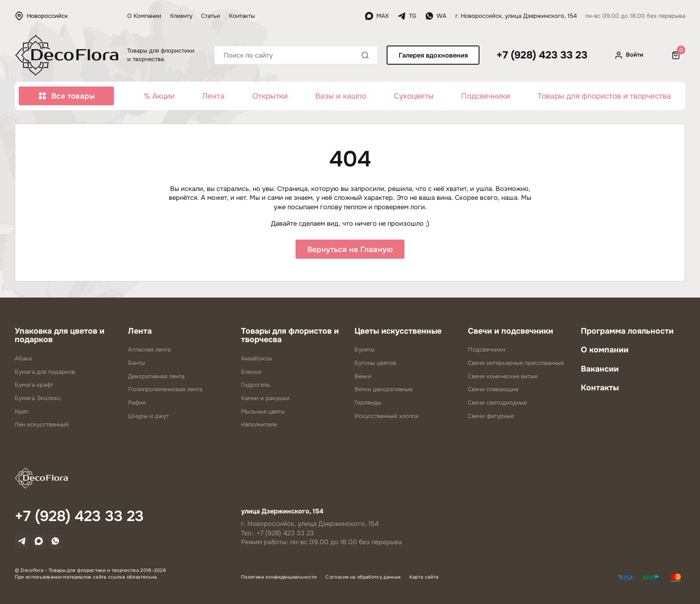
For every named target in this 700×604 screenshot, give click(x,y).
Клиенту (181, 16)
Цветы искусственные (398, 332)
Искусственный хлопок (387, 417)
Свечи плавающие (493, 391)
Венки (363, 377)
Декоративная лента (156, 377)
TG (407, 16)
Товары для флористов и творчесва (290, 336)
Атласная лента (149, 351)
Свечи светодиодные (497, 404)
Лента (213, 96)
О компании (605, 351)
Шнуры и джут (148, 417)
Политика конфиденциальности (279, 578)
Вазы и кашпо (341, 96)
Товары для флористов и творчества (604, 96)
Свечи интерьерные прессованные (516, 364)
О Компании (144, 16)
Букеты (365, 351)
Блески (251, 373)
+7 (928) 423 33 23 (542, 55)
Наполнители (259, 426)
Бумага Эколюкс (38, 399)
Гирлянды (368, 404)
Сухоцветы (414, 96)
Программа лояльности (627, 332)
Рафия (137, 404)
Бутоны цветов (375, 364)
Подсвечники (485, 96)
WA (436, 16)
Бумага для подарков (45, 373)
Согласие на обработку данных (363, 578)
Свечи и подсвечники (510, 332)
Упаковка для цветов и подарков (60, 336)
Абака (23, 360)
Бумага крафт (34, 386)
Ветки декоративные (383, 391)
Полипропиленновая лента (165, 391)
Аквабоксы (256, 360)
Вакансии (600, 370)
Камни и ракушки (265, 399)
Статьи (210, 16)
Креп (21, 413)
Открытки (270, 96)
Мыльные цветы (263, 413)
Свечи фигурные (491, 417)
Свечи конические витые (503, 377)
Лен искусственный (42, 426)
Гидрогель (256, 386)
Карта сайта (424, 578)
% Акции (159, 96)
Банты (137, 364)
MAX (377, 16)
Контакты (242, 16)
